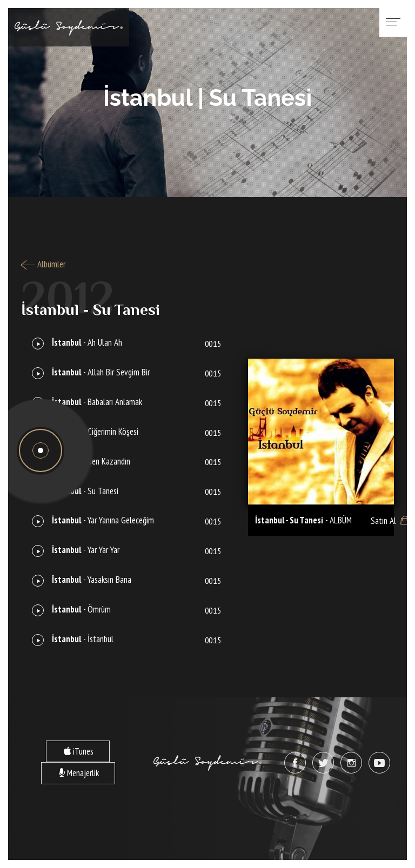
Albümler (43, 264)
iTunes (70, 751)
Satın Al (379, 520)
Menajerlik (70, 773)
